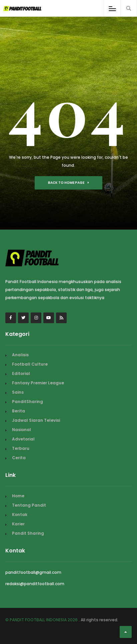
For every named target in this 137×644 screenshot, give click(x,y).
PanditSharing (27, 402)
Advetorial (23, 439)
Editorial (21, 373)
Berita (18, 411)
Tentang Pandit (29, 505)
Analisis (20, 355)
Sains (18, 392)
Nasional (21, 430)
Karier (18, 524)
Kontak (20, 514)
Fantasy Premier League (38, 383)
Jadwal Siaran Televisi (36, 420)
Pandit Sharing (28, 533)
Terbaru (21, 448)
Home (18, 496)
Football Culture (30, 364)
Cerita (19, 458)
